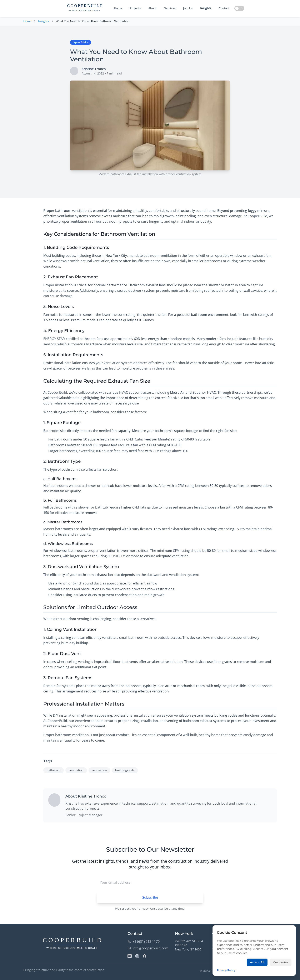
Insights (206, 8)
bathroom (54, 770)
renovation (99, 770)
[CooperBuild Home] (72, 944)
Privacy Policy (266, 971)
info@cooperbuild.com (148, 948)
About (152, 8)
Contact (224, 8)
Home (118, 8)
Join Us (188, 8)
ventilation (76, 770)
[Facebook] (145, 956)
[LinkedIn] (130, 956)
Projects (135, 8)
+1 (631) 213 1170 (144, 942)
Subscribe (150, 897)
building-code (125, 770)
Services (170, 8)
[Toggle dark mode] (239, 8)
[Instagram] (137, 956)
